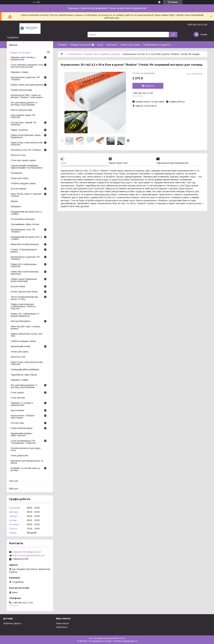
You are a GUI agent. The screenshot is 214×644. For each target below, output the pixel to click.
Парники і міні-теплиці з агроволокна (23, 59)
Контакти (112, 45)
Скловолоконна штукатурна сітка (26, 449)
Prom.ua (122, 638)
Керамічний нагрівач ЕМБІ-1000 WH (21, 435)
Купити (149, 86)
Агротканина (17, 410)
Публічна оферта (12, 623)
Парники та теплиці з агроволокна (22, 404)
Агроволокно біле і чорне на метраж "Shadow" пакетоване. (27, 96)
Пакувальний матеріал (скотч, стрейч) (26, 213)
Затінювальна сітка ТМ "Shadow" (23, 231)
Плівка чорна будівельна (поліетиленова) (24, 280)
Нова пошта (62, 623)
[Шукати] (173, 35)
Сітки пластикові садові (23, 161)
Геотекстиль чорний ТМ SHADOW (23, 124)
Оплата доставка (130, 45)
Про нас (14, 481)
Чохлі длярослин (19, 456)
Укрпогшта (62, 627)
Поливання (16, 173)
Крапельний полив (20, 347)
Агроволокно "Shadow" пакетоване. (23, 417)
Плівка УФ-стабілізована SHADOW (24, 266)
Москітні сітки (18, 155)
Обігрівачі (16, 207)
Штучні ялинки (18, 189)
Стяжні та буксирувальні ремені (24, 251)
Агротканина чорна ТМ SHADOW (23, 116)
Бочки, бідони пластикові (24, 292)
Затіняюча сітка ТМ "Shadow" (26, 150)
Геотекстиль (17, 423)
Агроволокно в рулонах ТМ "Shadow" (25, 79)
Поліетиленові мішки (22, 428)
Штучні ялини (18, 287)
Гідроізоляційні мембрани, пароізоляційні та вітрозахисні (27, 167)
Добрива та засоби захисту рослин (25, 469)
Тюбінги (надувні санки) (23, 184)
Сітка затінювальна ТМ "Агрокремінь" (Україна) (23, 442)
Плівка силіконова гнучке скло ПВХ (27, 335)
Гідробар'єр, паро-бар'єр (24, 375)
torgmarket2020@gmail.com (27, 552)
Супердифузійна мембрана (25, 370)
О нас (100, 45)
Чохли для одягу (20, 178)
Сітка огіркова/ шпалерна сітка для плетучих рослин (27, 66)
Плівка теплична (19, 130)
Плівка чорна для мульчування (27, 85)
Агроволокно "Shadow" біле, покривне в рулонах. (95, 54)
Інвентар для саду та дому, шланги (25, 328)
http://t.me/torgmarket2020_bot (29, 555)
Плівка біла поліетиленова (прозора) (25, 273)
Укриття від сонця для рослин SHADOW (27, 144)
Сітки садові (17, 393)
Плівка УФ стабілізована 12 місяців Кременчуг (25, 315)
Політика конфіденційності (126, 641)
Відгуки (14, 488)
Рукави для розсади (21, 90)
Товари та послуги (80, 45)
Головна (62, 45)
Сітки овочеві (18, 398)
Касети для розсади (21, 110)
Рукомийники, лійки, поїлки (25, 224)
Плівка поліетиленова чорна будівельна (26, 136)
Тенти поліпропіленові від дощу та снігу (24, 298)
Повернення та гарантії (157, 45)
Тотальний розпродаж (23, 219)
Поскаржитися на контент (100, 641)
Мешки (14, 201)
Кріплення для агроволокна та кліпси (27, 462)
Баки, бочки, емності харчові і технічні (26, 195)
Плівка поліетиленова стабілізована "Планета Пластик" (23, 307)
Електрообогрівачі (20, 321)
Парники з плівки (19, 72)
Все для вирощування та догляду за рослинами (24, 104)
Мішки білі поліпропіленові (25, 244)
